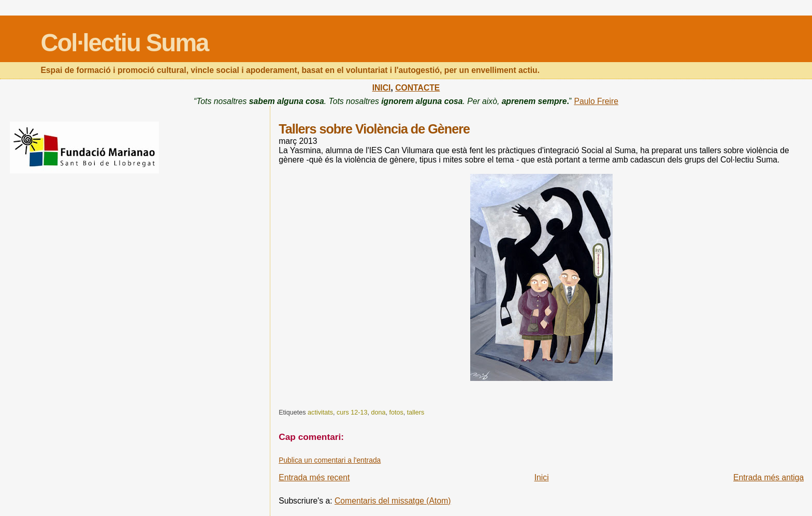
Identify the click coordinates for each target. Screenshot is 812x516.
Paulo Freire (596, 101)
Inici (542, 477)
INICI (382, 88)
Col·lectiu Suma (124, 43)
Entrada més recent (314, 477)
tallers (416, 412)
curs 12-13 (352, 412)
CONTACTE (417, 88)
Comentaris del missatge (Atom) (393, 501)
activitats (320, 412)
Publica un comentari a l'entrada (330, 460)
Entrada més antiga (769, 477)
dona (378, 412)
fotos (396, 412)
